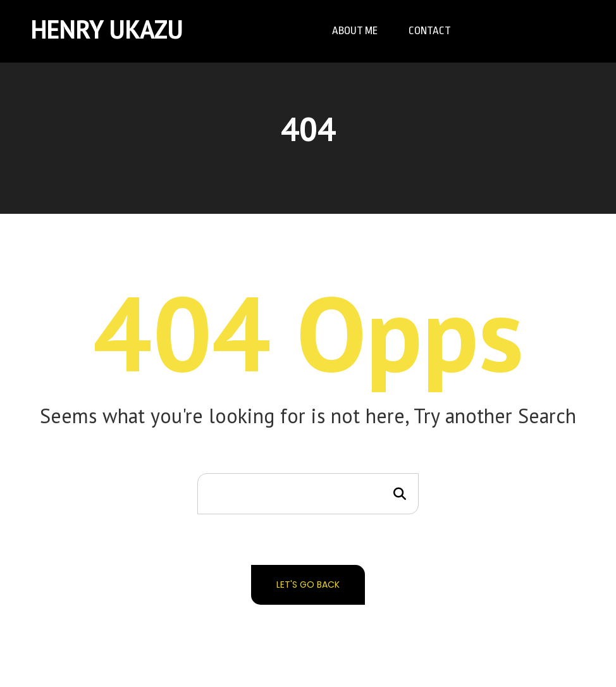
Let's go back (308, 585)
